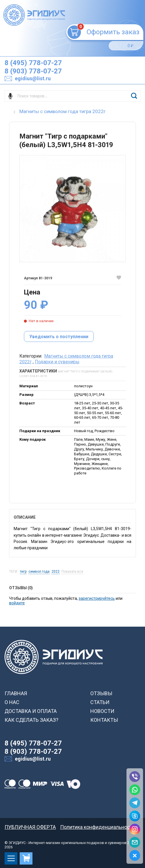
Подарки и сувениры (57, 362)
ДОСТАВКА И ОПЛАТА (31, 711)
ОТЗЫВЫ (101, 693)
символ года (39, 572)
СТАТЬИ (100, 702)
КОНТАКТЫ (104, 720)
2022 (56, 572)
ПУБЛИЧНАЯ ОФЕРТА (30, 827)
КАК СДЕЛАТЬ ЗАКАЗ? (31, 720)
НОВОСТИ (102, 711)
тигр (23, 572)
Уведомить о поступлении (59, 337)
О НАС (12, 702)
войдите (17, 603)
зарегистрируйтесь (97, 598)
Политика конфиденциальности (98, 827)
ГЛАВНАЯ (16, 693)
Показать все (72, 572)
